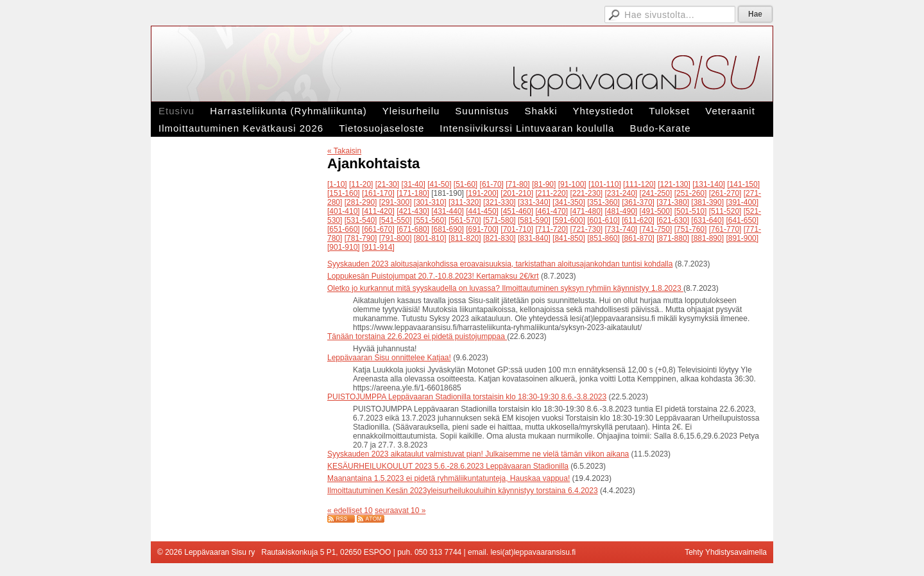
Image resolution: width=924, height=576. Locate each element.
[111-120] (639, 184)
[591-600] (569, 220)
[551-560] (430, 220)
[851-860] (603, 238)
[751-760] (691, 229)
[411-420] (378, 211)
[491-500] (656, 211)
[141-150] (743, 184)
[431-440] (448, 211)
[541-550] (396, 220)
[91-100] (572, 184)
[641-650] (742, 220)
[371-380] (673, 202)
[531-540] (361, 220)
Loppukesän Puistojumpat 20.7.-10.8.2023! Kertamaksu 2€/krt (433, 276)
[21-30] (387, 184)
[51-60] (466, 184)
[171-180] (413, 193)
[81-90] (544, 184)
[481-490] (621, 211)
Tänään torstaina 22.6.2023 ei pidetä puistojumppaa (417, 336)
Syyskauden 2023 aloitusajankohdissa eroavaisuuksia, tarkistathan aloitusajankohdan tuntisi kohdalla (500, 264)
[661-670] (378, 229)
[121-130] (674, 184)
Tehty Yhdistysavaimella (726, 552)
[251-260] (691, 193)
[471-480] (586, 211)
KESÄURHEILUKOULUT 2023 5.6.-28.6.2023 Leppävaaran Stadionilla (448, 466)
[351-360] (603, 202)
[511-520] (725, 211)
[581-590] (534, 220)
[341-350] (569, 202)
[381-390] (707, 202)
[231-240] (621, 193)
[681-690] (448, 229)
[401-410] (344, 211)
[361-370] (638, 202)
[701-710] (517, 229)
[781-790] (361, 238)
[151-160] (344, 193)
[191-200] (482, 193)
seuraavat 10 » (400, 511)
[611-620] (638, 220)
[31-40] (413, 184)
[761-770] (725, 229)
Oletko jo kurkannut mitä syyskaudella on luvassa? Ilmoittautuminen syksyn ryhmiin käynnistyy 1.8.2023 (505, 288)
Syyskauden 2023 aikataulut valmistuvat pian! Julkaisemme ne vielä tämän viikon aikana (478, 454)
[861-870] (638, 238)
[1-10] (337, 184)
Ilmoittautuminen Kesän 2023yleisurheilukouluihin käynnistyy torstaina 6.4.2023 (463, 491)
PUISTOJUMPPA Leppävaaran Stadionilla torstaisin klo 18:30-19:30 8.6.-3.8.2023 (467, 397)
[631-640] (707, 220)
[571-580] (500, 220)
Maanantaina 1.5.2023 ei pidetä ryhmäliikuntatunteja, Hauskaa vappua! (449, 478)
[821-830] (500, 238)
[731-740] (621, 229)
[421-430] (413, 211)
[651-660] (344, 229)
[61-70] (492, 184)
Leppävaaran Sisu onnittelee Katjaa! (389, 358)
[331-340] (534, 202)
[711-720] (552, 229)
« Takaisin (344, 151)
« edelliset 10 (350, 511)
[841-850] (569, 238)
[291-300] (396, 202)
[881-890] (707, 238)
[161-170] (378, 193)
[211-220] (552, 193)
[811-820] (465, 238)
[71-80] (518, 184)
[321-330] (500, 202)
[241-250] (656, 193)
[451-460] (517, 211)
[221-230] (586, 193)
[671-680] (413, 229)
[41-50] (439, 184)
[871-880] (673, 238)
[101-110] (605, 184)
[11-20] (361, 184)
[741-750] (656, 229)
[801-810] (430, 238)
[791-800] (396, 238)
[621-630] (673, 220)
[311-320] (465, 202)
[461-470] (552, 211)
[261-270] (725, 193)
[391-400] (742, 202)
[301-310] (430, 202)
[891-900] (742, 238)
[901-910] (344, 247)
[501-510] (691, 211)
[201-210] (517, 193)
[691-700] (482, 229)
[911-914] (378, 247)
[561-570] (465, 220)
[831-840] (534, 238)
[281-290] (361, 202)
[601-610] (603, 220)
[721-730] (586, 229)
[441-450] (482, 211)
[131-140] (709, 184)
